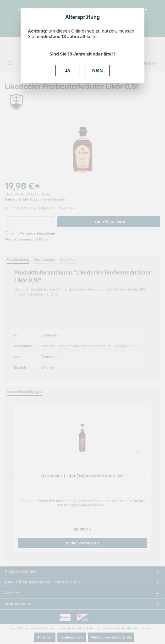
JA (68, 70)
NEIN (98, 70)
